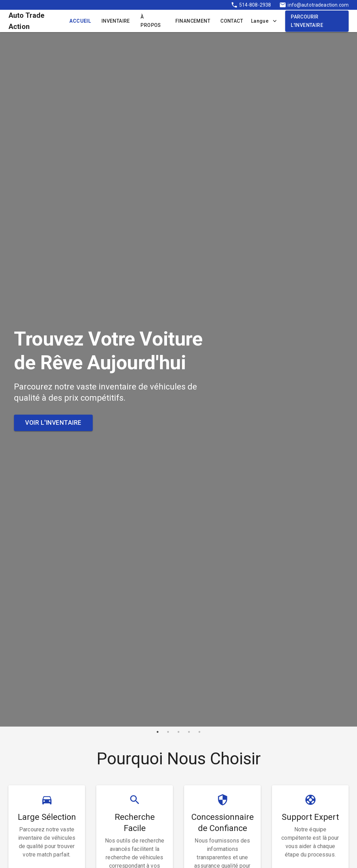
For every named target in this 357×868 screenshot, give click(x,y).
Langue (264, 21)
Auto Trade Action (26, 21)
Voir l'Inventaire (53, 423)
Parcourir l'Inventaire (317, 21)
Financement (193, 21)
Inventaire (116, 21)
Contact (232, 21)
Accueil (80, 21)
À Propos (153, 21)
